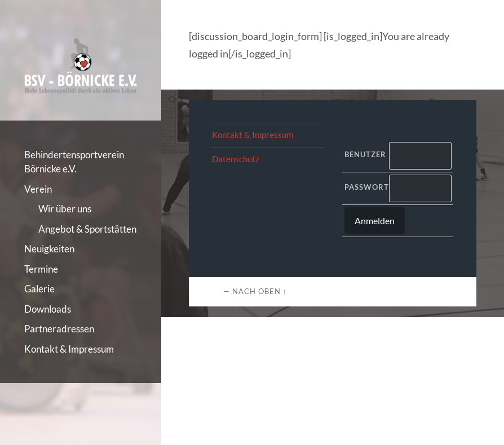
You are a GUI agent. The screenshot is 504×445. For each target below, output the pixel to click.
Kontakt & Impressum (69, 349)
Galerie (39, 289)
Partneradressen (59, 329)
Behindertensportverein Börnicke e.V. (74, 162)
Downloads (48, 309)
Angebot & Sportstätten (87, 229)
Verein (38, 189)
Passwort (364, 187)
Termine (41, 269)
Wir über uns (65, 209)
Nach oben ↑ (260, 291)
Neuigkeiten (49, 249)
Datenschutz (236, 159)
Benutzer (364, 154)
